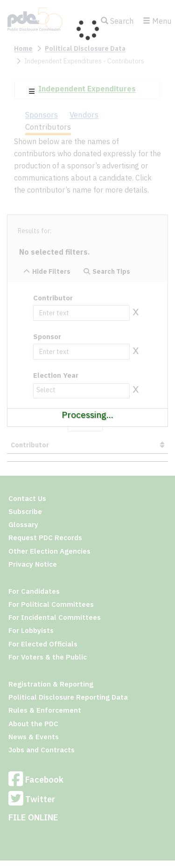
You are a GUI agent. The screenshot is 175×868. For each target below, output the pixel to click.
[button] (32, 91)
